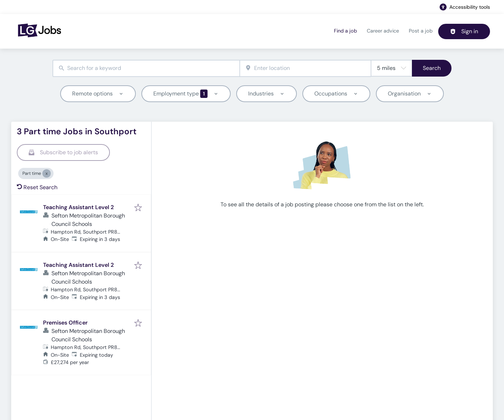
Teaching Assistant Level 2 (78, 207)
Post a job (421, 31)
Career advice (383, 31)
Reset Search (37, 187)
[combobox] (146, 68)
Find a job (345, 31)
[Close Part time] (47, 173)
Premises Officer (65, 323)
